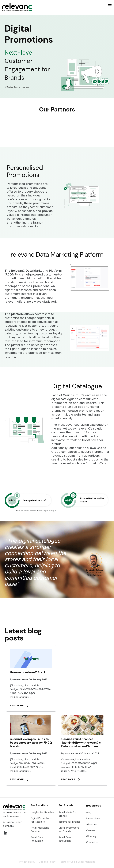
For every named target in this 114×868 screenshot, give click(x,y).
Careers (91, 830)
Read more (19, 706)
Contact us (92, 842)
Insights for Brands (69, 822)
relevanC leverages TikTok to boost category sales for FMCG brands (31, 743)
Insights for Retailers (42, 812)
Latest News (93, 818)
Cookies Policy (47, 862)
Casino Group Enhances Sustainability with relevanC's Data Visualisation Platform (81, 743)
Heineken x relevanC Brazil (27, 672)
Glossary (91, 836)
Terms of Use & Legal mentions (77, 862)
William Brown (21, 679)
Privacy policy (27, 862)
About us (92, 824)
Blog (89, 812)
